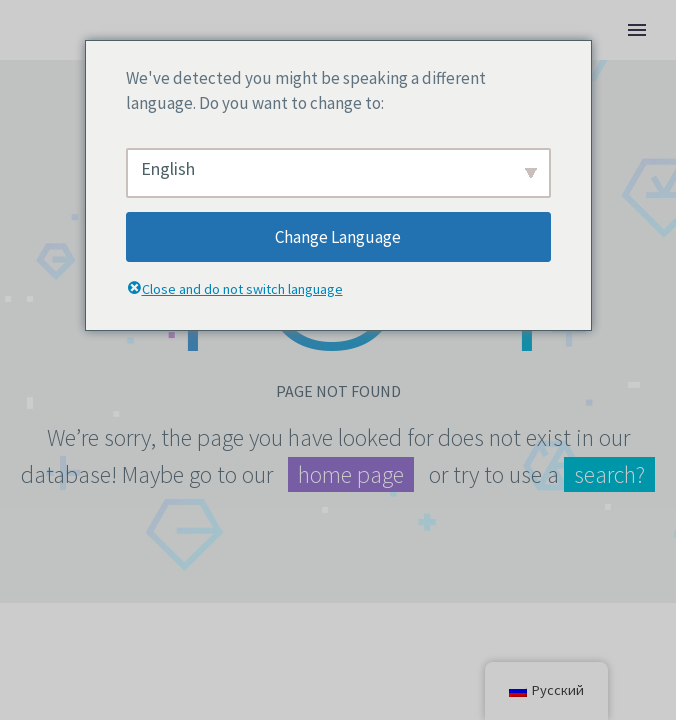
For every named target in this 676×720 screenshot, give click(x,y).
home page (351, 474)
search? (609, 474)
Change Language (338, 237)
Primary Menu (637, 30)
